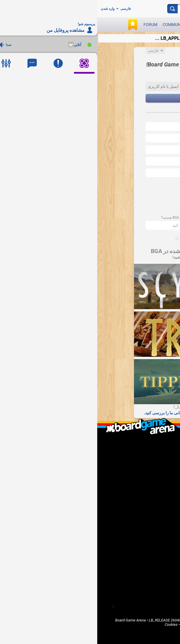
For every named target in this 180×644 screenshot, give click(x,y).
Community (77, 25)
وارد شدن (10, 9)
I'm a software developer (145, 484)
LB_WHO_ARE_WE (149, 450)
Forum (53, 25)
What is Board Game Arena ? (141, 445)
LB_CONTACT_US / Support (142, 460)
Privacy (106, 624)
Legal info (112, 620)
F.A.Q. (160, 455)
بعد (90, 98)
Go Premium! (154, 498)
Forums (158, 531)
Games (101, 25)
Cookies (74, 624)
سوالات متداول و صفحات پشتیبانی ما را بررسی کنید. (90, 413)
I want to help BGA (150, 488)
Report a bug (154, 493)
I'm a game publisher (148, 479)
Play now (140, 25)
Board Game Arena (33, 620)
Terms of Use (134, 620)
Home (160, 517)
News (119, 25)
